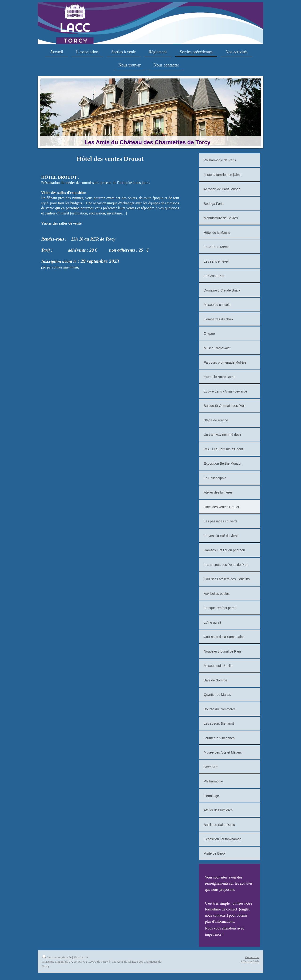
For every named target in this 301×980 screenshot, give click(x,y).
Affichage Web (250, 961)
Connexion (252, 957)
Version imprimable (57, 957)
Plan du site (81, 957)
